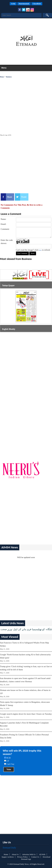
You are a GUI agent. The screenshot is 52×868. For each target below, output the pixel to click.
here (40, 250)
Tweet (24, 197)
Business (9, 77)
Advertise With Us (29, 854)
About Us (15, 854)
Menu (4, 68)
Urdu (13, 4)
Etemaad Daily (9, 848)
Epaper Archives (8, 857)
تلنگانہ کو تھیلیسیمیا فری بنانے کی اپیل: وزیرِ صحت (26, 629)
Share (9, 197)
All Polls (42, 854)
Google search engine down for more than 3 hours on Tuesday (26, 714)
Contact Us (35, 857)
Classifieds (37, 4)
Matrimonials (24, 4)
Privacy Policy (22, 857)
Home (2, 77)
